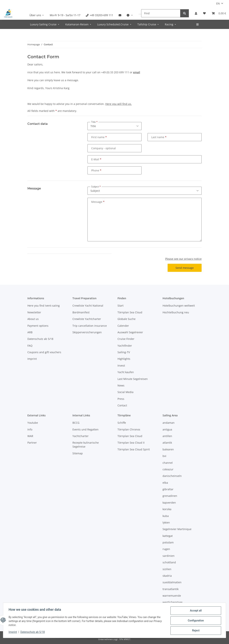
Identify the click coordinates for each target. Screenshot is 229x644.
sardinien (169, 556)
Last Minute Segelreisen (133, 379)
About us (33, 319)
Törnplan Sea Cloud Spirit (134, 449)
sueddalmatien (172, 582)
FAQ (30, 346)
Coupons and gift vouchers (44, 352)
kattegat (168, 536)
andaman (169, 423)
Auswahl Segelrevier (130, 332)
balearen (168, 449)
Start (121, 306)
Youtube (33, 423)
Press (121, 399)
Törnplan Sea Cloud (130, 312)
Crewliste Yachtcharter (87, 319)
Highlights (124, 359)
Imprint (13, 632)
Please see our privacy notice (183, 259)
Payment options (38, 326)
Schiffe (122, 423)
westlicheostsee (173, 602)
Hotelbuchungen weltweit (179, 306)
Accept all (195, 611)
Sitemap (78, 453)
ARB (30, 332)
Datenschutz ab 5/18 (33, 632)
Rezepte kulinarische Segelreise (86, 445)
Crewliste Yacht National (88, 306)
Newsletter (34, 312)
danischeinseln (172, 476)
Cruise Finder (126, 339)
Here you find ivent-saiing (44, 306)
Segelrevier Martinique (177, 529)
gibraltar (168, 489)
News (121, 385)
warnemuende (172, 596)
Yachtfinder (125, 346)
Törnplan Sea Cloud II (131, 443)
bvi (164, 456)
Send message (185, 268)
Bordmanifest (81, 312)
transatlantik (171, 589)
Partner (32, 443)
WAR (30, 436)
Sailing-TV (124, 352)
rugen (166, 549)
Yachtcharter (81, 436)
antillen (167, 436)
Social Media (125, 392)
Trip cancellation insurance (90, 326)
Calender (123, 326)
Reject (195, 631)
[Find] (161, 13)
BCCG (76, 423)
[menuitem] (37, 15)
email (137, 72)
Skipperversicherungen (87, 332)
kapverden (169, 503)
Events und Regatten (85, 429)
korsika (167, 509)
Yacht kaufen (126, 372)
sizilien (167, 569)
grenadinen (170, 496)
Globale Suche (127, 319)
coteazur (168, 469)
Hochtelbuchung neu (176, 312)
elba (165, 483)
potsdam (168, 542)
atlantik (167, 443)
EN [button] (218, 3)
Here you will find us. (119, 104)
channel (168, 463)
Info (30, 429)
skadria (167, 576)
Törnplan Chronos (129, 429)
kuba (166, 516)
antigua (167, 429)
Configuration (195, 621)
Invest (121, 366)
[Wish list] (204, 13)
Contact (122, 405)
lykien (166, 522)
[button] (196, 13)
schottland (169, 562)
